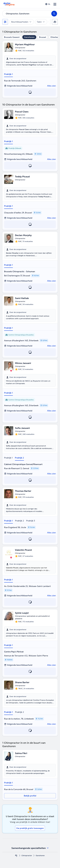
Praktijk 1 (8, 74)
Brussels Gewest (12, 37)
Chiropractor (27, 855)
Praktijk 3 (31, 521)
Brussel (42, 37)
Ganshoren (29, 37)
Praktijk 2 (19, 458)
